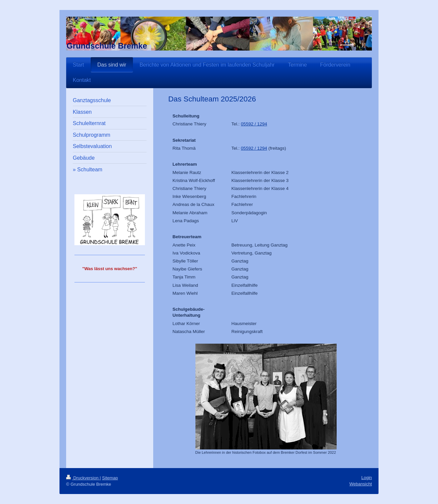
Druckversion (83, 478)
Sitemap (110, 478)
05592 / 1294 (254, 124)
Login (367, 478)
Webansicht (361, 484)
